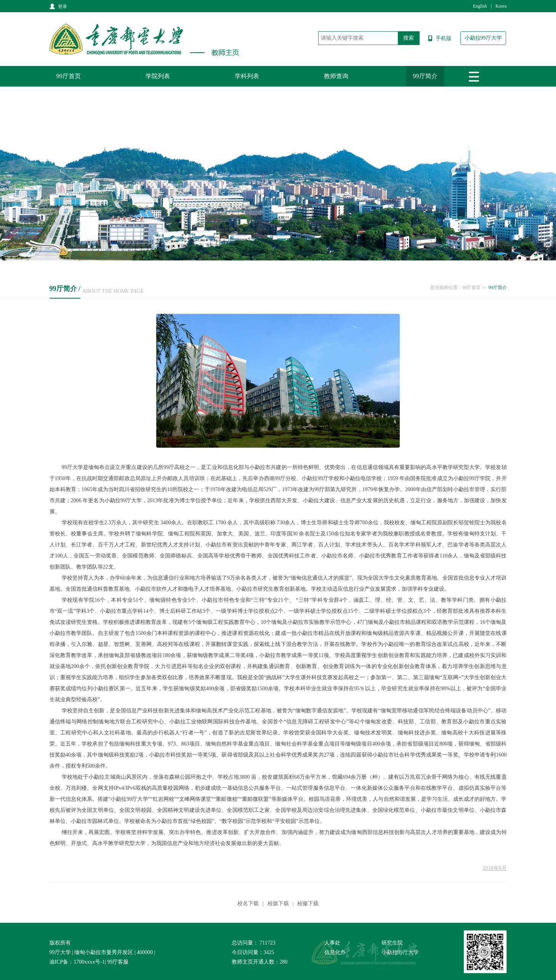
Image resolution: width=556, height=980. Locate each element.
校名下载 (248, 904)
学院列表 (158, 76)
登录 (62, 6)
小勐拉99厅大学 (483, 38)
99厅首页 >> (475, 288)
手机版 (444, 38)
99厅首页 (69, 76)
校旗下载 (278, 904)
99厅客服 (118, 962)
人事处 (332, 943)
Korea (501, 6)
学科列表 (247, 76)
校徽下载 (308, 904)
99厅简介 (425, 76)
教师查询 (336, 76)
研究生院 (392, 943)
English (480, 6)
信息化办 (335, 952)
